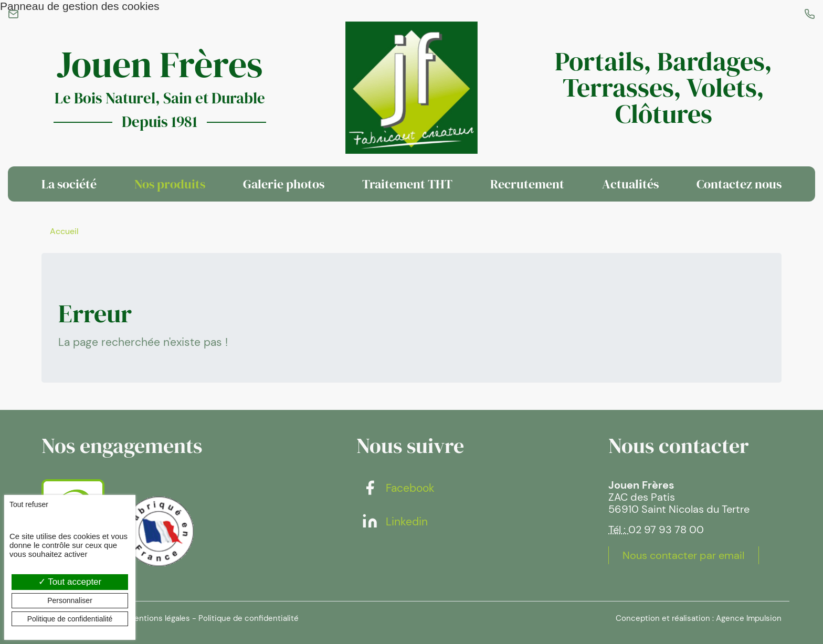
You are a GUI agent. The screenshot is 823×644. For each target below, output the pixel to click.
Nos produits (170, 184)
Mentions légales (159, 618)
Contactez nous (739, 184)
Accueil (64, 231)
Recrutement (527, 184)
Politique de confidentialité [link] (70, 619)
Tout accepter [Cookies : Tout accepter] (70, 582)
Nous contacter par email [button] (683, 555)
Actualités (630, 184)
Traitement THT (407, 184)
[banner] (411, 87)
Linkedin (395, 522)
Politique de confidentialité (249, 618)
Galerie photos (284, 184)
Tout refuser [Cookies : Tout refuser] (29, 504)
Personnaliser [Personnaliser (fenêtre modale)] (70, 600)
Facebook (398, 488)
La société (69, 184)
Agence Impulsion (749, 618)
